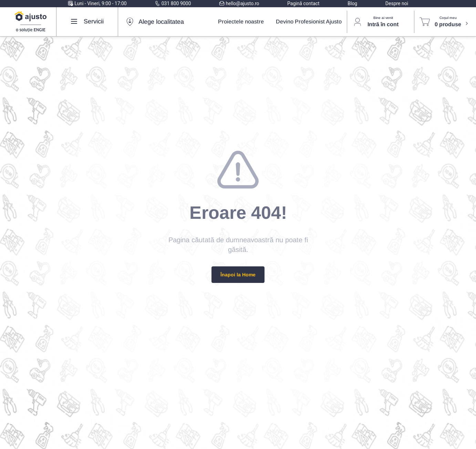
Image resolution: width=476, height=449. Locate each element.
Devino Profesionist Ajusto (309, 22)
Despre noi (397, 3)
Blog (352, 3)
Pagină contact (303, 3)
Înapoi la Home (238, 275)
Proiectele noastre (241, 22)
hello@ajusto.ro (239, 3)
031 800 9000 (173, 3)
